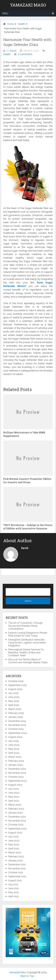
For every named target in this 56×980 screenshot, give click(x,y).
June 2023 (14, 793)
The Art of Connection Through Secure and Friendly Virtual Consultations (25, 626)
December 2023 (17, 769)
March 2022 (15, 853)
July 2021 (13, 884)
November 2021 (17, 868)
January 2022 (15, 861)
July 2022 (13, 837)
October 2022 (16, 825)
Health (7, 54)
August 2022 (15, 833)
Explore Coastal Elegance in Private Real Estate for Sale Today (28, 634)
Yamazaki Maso (28, 5)
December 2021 (17, 864)
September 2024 (17, 733)
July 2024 (13, 741)
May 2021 (13, 892)
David (13, 51)
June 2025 (14, 697)
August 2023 (15, 785)
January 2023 (15, 813)
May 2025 (14, 701)
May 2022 (14, 845)
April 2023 (14, 801)
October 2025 (16, 681)
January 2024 (16, 765)
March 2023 (15, 805)
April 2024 (14, 753)
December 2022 (17, 817)
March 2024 (15, 757)
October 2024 (16, 729)
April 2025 (14, 705)
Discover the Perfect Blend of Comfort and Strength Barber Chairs (28, 661)
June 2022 (14, 841)
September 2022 (17, 829)
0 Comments (25, 54)
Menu (5, 13)
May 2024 (14, 749)
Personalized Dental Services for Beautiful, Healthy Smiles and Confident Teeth (26, 653)
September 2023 (17, 781)
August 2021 (15, 880)
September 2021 (17, 876)
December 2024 (17, 721)
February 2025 (16, 713)
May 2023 (14, 797)
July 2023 (13, 789)
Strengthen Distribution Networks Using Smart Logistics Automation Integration (27, 643)
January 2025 (15, 717)
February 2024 (16, 761)
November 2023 (17, 773)
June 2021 (14, 888)
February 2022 (16, 857)
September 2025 (17, 685)
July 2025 (13, 693)
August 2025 (15, 689)
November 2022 (17, 821)
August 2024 (15, 737)
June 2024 (14, 745)
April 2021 (14, 896)
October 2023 (16, 777)
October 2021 (16, 872)
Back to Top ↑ (28, 976)
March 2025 (15, 709)
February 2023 (16, 809)
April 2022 (14, 849)
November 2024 (17, 725)
